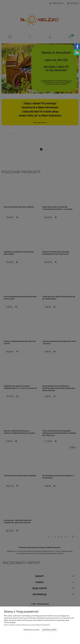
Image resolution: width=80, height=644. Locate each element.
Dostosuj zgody (50, 630)
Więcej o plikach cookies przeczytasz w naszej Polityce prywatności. (27, 625)
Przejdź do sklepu (31, 630)
